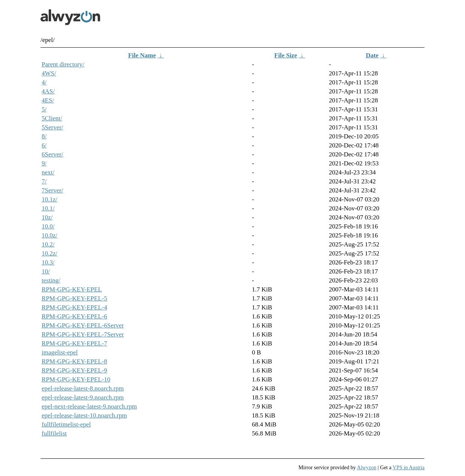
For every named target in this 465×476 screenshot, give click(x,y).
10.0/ (48, 226)
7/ (44, 181)
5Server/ (52, 127)
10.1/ (48, 208)
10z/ (47, 217)
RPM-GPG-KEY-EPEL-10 (76, 379)
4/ (44, 82)
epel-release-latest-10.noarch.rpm (84, 415)
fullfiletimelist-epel (66, 424)
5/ (44, 109)
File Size (286, 55)
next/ (48, 172)
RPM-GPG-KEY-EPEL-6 (74, 316)
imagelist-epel (60, 352)
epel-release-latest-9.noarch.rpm (83, 397)
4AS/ (48, 91)
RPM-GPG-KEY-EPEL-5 (74, 298)
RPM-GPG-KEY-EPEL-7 (74, 343)
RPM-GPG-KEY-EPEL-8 (74, 361)
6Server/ (52, 154)
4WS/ (49, 73)
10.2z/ (49, 253)
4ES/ (48, 100)
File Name (142, 55)
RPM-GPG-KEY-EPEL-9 (74, 370)
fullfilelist (54, 433)
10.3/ (48, 262)
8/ (44, 136)
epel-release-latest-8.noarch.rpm (83, 388)
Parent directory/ (63, 64)
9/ (44, 163)
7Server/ (52, 190)
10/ (46, 271)
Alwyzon (367, 467)
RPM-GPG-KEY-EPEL (72, 289)
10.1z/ (49, 199)
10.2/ (48, 244)
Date (372, 55)
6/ (44, 145)
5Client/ (52, 118)
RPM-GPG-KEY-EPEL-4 (74, 307)
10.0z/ (49, 235)
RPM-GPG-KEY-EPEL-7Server (83, 334)
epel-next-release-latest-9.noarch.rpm (89, 406)
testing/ (51, 280)
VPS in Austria (409, 467)
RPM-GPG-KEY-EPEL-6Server (83, 325)
